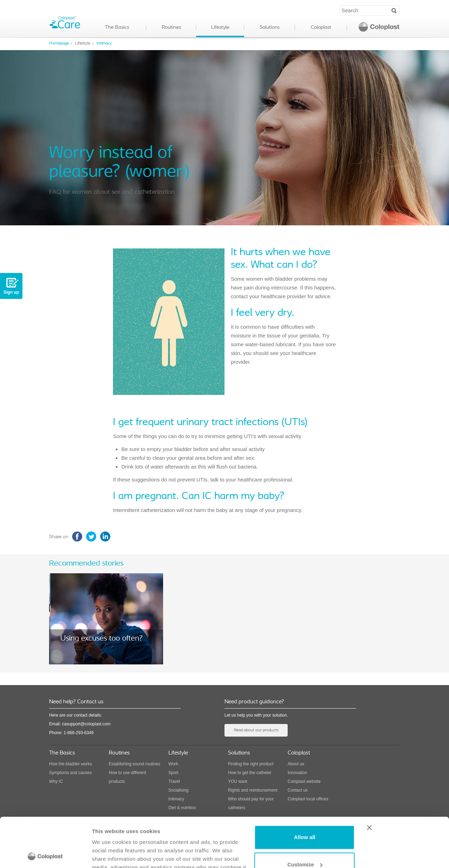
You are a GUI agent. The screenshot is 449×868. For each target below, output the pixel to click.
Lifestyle (220, 28)
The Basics (117, 28)
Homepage (59, 43)
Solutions (270, 28)
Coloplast (321, 28)
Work (173, 764)
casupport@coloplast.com (86, 724)
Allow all (305, 788)
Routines (171, 28)
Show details (108, 854)
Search (394, 10)
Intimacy (104, 43)
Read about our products (256, 730)
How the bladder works (71, 764)
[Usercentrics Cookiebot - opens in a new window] (45, 854)
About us (296, 764)
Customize (305, 815)
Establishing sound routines (135, 764)
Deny (305, 842)
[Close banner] (404, 778)
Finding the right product (251, 764)
